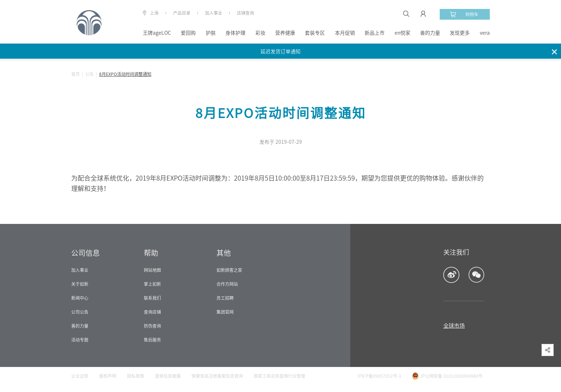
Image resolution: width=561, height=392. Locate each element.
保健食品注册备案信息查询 (217, 376)
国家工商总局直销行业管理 (279, 376)
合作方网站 (227, 284)
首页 (75, 74)
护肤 (211, 33)
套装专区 (315, 33)
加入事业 (214, 13)
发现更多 (460, 33)
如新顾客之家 (229, 270)
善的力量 (430, 33)
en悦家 (403, 33)
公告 (89, 74)
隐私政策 (136, 376)
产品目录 (182, 13)
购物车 (464, 14)
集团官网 (225, 312)
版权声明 (108, 376)
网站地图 (152, 270)
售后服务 (152, 340)
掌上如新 (152, 284)
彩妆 (260, 33)
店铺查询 (245, 13)
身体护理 (235, 33)
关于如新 (80, 284)
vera (485, 33)
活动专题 (80, 340)
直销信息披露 (168, 376)
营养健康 (285, 33)
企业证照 (80, 376)
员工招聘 (225, 298)
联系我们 (152, 298)
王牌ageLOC (157, 33)
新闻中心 (80, 298)
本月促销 (345, 33)
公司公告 (80, 312)
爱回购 (188, 33)
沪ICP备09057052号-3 (379, 376)
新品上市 (375, 33)
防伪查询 (152, 326)
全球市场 (454, 326)
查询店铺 (152, 312)
